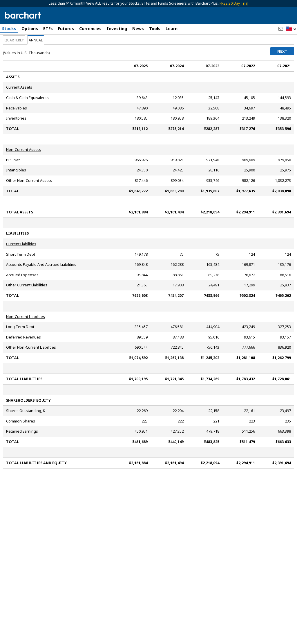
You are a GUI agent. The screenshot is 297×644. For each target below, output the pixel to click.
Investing (117, 29)
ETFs (48, 29)
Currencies (90, 29)
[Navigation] (53, 50)
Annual (36, 73)
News (138, 29)
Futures (66, 29)
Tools (155, 29)
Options (30, 29)
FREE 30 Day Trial (234, 3)
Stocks (9, 29)
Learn (172, 29)
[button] (291, 29)
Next (282, 85)
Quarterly (14, 73)
